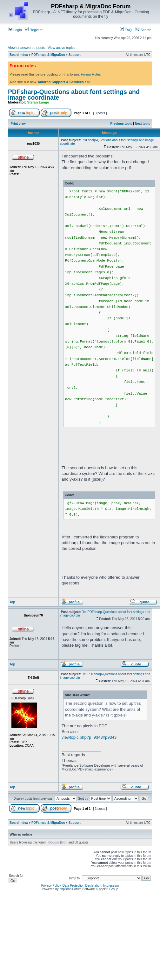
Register (34, 30)
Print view (18, 124)
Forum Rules (91, 74)
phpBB (64, 889)
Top (12, 602)
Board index (19, 55)
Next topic (143, 124)
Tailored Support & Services (60, 82)
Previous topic (121, 124)
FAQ (126, 30)
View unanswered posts (26, 48)
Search (143, 30)
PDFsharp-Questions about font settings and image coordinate (74, 95)
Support (75, 55)
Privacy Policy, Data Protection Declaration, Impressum (80, 886)
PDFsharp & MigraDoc (48, 55)
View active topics (61, 48)
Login (15, 30)
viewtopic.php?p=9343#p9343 (89, 737)
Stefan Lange (38, 102)
